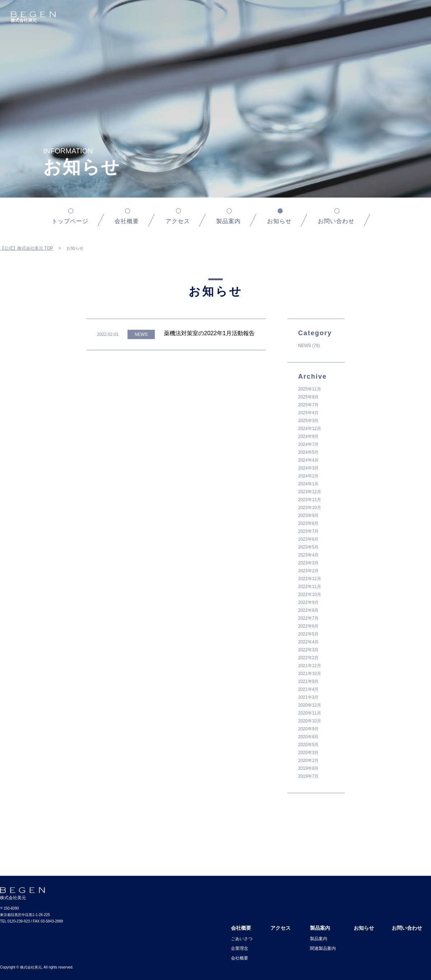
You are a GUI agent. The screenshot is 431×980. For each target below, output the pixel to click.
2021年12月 (310, 666)
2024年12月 (310, 429)
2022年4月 (308, 642)
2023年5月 (308, 547)
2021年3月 (308, 697)
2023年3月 (308, 563)
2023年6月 (308, 539)
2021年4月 (308, 689)
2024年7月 (308, 444)
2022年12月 (310, 579)
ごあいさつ (242, 939)
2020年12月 (310, 705)
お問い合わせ (336, 221)
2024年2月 (308, 476)
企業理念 (240, 948)
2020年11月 (310, 713)
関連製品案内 (323, 948)
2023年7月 (308, 531)
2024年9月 (308, 436)
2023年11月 (310, 500)
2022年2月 (308, 658)
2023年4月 (308, 555)
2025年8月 (308, 397)
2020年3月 (308, 753)
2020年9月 (308, 729)
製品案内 (228, 221)
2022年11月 (310, 587)
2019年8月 (308, 768)
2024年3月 (308, 468)
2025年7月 (308, 405)
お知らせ (364, 928)
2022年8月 (308, 610)
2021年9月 (308, 681)
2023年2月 (308, 571)
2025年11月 (310, 389)
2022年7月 (308, 618)
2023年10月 (310, 508)
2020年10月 (310, 721)
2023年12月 (310, 492)
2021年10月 (310, 674)
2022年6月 (308, 626)
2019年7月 (308, 776)
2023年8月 (308, 523)
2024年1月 (308, 484)
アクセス (178, 221)
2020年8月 (308, 737)
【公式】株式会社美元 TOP (27, 248)
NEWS (305, 346)
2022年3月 (308, 650)
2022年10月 (310, 595)
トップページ (70, 221)
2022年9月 (308, 602)
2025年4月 (308, 413)
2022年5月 (308, 634)
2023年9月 (308, 516)
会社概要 (127, 221)
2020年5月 (308, 745)
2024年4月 (308, 460)
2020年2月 (308, 761)
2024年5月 (308, 452)
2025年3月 (308, 421)
